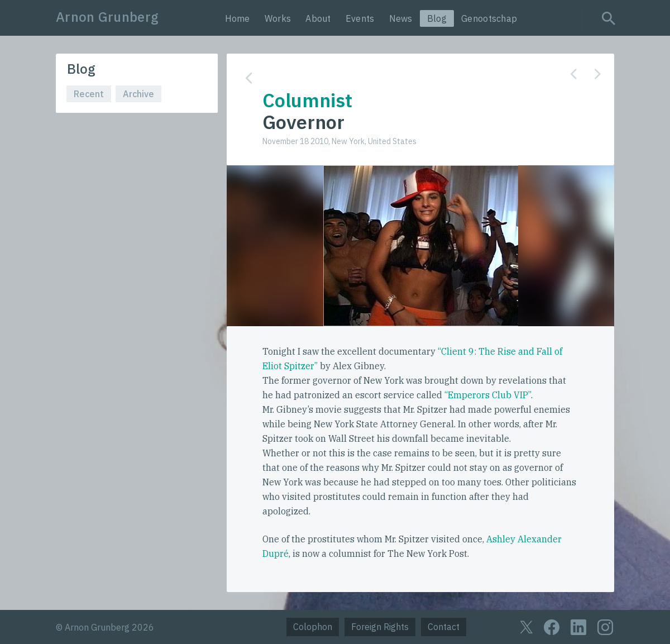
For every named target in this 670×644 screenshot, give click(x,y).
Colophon (313, 627)
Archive (138, 94)
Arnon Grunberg (107, 17)
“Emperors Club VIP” (488, 395)
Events (360, 18)
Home (238, 18)
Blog (437, 18)
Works (278, 18)
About (318, 18)
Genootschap (489, 18)
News (401, 18)
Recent (89, 94)
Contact (444, 627)
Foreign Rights (380, 627)
